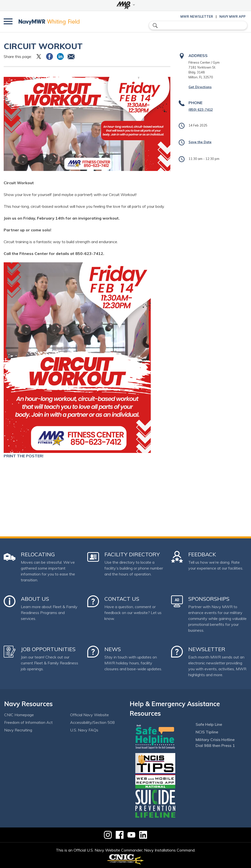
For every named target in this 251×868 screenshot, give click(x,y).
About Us (35, 599)
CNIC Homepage (19, 715)
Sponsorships (209, 599)
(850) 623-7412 (201, 110)
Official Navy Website (89, 715)
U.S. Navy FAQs (84, 730)
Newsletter (207, 649)
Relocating (38, 554)
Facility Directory (132, 554)
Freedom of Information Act (28, 722)
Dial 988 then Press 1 (215, 745)
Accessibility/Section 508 (92, 722)
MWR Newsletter (197, 16)
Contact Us (122, 599)
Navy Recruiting (18, 730)
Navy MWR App (232, 16)
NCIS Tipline (207, 732)
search (155, 26)
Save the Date (200, 142)
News (113, 649)
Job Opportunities (48, 649)
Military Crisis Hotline (215, 740)
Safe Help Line (209, 724)
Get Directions (200, 87)
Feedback (202, 554)
